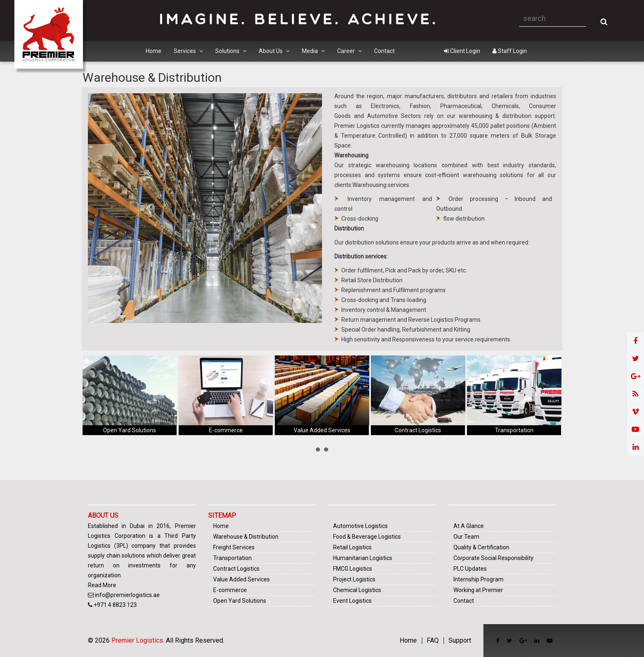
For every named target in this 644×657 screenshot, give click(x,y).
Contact (384, 51)
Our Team (466, 537)
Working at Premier (478, 590)
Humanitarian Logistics (363, 558)
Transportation (514, 430)
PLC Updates (470, 569)
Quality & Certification (481, 547)
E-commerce (226, 430)
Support (460, 641)
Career (350, 51)
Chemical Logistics (357, 590)
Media (313, 51)
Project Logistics (354, 579)
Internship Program (478, 579)
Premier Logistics (137, 640)
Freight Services (234, 547)
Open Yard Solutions (130, 430)
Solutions (231, 51)
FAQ (433, 641)
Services (188, 51)
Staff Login (510, 51)
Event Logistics (352, 601)
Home (154, 51)
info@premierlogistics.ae (127, 595)
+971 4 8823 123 (115, 605)
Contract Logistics (418, 430)
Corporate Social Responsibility (493, 558)
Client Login (462, 51)
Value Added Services (322, 430)
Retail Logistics (352, 547)
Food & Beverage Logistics (367, 537)
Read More (102, 585)
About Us (274, 51)
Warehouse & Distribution (246, 537)
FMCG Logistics (353, 569)
